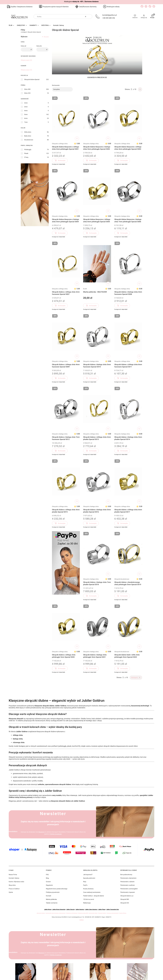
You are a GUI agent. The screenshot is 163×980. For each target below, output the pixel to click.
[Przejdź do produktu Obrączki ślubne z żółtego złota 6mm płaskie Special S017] (128, 481)
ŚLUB (85, 289)
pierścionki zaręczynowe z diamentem (56, 913)
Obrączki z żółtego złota (60, 144)
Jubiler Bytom (48, 909)
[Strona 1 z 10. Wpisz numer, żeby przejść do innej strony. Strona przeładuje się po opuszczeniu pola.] (131, 89)
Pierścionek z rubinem (127, 882)
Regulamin (42, 832)
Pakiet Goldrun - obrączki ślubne (94, 896)
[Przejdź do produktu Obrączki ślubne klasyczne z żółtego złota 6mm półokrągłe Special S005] (97, 191)
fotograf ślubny (102, 913)
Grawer (48, 882)
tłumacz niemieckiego (113, 913)
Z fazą (26, 157)
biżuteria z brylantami (72, 913)
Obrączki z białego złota (91, 144)
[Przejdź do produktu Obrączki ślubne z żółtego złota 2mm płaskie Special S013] (97, 409)
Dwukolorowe (29, 140)
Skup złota (12, 885)
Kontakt (49, 896)
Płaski (26, 153)
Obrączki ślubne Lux (127, 896)
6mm (26, 118)
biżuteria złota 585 (83, 913)
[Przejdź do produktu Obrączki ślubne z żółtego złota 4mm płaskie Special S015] (66, 481)
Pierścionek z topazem (128, 892)
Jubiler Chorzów (70, 909)
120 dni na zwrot (89, 899)
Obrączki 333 (125, 903)
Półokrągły (28, 150)
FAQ (47, 875)
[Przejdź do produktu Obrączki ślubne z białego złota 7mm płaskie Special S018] (97, 554)
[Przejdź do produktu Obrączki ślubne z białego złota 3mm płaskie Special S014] (128, 409)
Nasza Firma (13, 875)
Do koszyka (60, 161)
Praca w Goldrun (14, 889)
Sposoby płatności (89, 878)
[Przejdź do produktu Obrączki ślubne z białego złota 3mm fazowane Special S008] (128, 264)
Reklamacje (87, 903)
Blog (47, 878)
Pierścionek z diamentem (128, 878)
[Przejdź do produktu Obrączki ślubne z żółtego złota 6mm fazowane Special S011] (128, 336)
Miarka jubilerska (51, 899)
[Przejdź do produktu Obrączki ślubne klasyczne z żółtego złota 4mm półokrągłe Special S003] (128, 119)
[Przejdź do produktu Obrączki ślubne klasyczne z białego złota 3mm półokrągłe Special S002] (97, 119)
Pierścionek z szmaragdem (129, 889)
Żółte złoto (28, 132)
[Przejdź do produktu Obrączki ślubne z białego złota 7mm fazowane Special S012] (66, 409)
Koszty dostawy (88, 889)
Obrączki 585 (125, 899)
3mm (26, 107)
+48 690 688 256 (109, 18)
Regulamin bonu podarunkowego (57, 889)
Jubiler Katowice (80, 909)
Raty (85, 882)
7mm (26, 122)
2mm (26, 103)
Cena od (23, 46)
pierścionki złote (93, 913)
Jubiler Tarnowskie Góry (113, 909)
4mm (26, 111)
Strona (127, 89)
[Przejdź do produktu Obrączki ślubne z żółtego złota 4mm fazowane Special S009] (66, 336)
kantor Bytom (123, 913)
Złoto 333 (27, 93)
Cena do (39, 46)
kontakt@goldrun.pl (110, 15)
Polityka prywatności (53, 892)
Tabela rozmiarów (52, 903)
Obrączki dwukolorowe (122, 579)
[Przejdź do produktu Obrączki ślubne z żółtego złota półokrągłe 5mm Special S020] (66, 627)
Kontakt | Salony (14, 878)
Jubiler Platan (102, 909)
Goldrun (82, 920)
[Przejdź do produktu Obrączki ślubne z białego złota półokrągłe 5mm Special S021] (97, 627)
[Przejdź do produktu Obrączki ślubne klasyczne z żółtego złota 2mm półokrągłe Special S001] (66, 119)
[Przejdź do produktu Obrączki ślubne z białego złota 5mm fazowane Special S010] (97, 336)
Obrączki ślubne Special (32, 79)
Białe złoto (28, 136)
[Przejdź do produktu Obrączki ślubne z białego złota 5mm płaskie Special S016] (97, 481)
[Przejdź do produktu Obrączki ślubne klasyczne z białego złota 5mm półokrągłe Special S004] (66, 191)
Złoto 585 (27, 89)
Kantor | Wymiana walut (16, 882)
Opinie (11, 892)
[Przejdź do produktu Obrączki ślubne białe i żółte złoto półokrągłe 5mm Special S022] (128, 627)
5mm (26, 114)
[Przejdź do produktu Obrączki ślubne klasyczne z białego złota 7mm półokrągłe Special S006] (128, 191)
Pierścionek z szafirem (128, 885)
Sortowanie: (56, 85)
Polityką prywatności (56, 834)
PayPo (85, 885)
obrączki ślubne (41, 913)
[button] (90, 17)
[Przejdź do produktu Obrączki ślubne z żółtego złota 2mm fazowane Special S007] (66, 264)
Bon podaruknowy (126, 875)
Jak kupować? (88, 875)
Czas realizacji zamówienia (92, 892)
